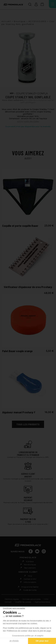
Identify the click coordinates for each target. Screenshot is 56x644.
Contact (8, 602)
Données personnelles (32, 599)
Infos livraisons (30, 582)
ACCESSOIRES (37, 21)
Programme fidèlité (30, 587)
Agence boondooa (42, 602)
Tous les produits (28, 424)
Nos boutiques (30, 565)
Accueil (6, 21)
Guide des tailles (30, 590)
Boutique (20, 21)
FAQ (30, 576)
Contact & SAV (30, 579)
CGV (46, 599)
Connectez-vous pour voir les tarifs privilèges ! (28, 101)
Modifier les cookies (23, 602)
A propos (30, 561)
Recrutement (30, 568)
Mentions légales (12, 599)
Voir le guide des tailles (28, 121)
